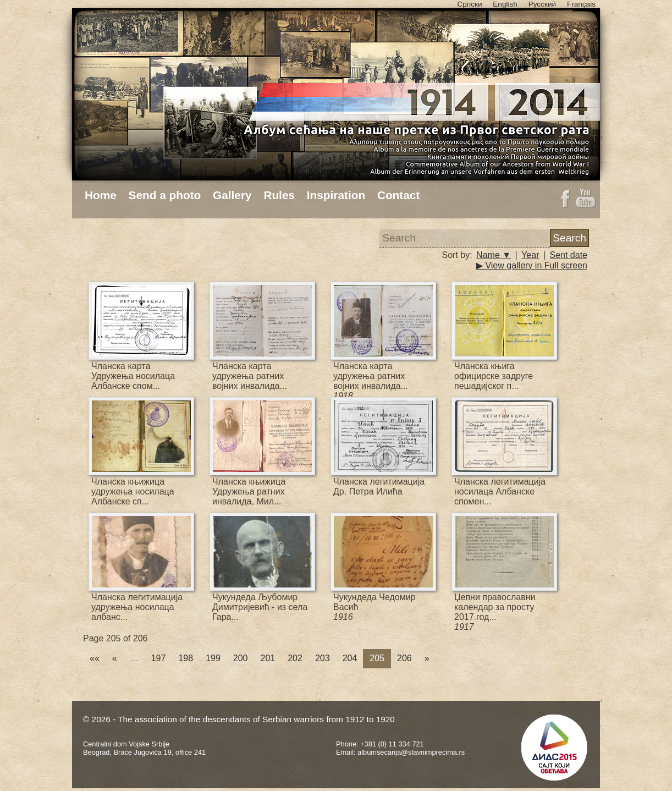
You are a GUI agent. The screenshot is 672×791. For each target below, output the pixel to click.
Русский (542, 4)
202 (295, 658)
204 (350, 658)
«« (95, 658)
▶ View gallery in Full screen (532, 265)
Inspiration (336, 195)
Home (101, 195)
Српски (469, 4)
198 (186, 658)
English (505, 4)
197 (159, 658)
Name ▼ (494, 255)
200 (241, 658)
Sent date (569, 255)
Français (581, 4)
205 (377, 658)
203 (323, 658)
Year (530, 255)
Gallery (232, 195)
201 (268, 658)
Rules (279, 195)
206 (404, 658)
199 (213, 658)
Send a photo (165, 195)
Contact (398, 195)
